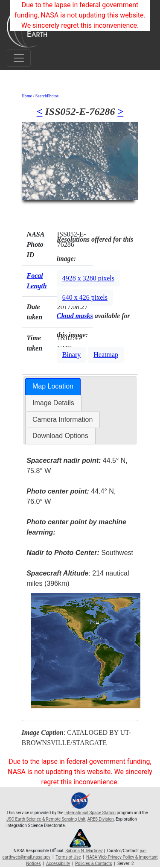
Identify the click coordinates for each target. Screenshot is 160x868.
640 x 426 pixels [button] (85, 297)
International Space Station (90, 813)
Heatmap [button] (106, 355)
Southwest (80, 553)
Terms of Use (68, 857)
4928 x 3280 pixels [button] (88, 278)
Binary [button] (72, 355)
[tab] (53, 387)
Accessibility (58, 864)
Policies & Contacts (93, 864)
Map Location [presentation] (53, 386)
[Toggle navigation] (19, 58)
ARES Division (101, 819)
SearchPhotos (47, 96)
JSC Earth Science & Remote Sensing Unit (46, 819)
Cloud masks (75, 316)
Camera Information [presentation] (63, 419)
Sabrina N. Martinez (84, 851)
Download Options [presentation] (60, 436)
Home (27, 96)
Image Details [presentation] (53, 403)
